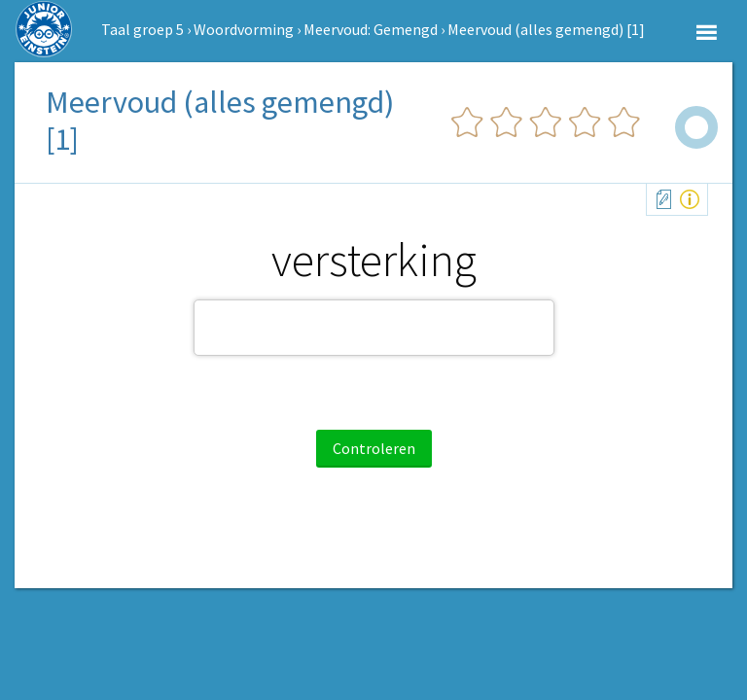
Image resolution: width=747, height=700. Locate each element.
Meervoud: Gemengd (371, 29)
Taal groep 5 (142, 29)
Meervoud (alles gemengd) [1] (546, 29)
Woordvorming (244, 29)
